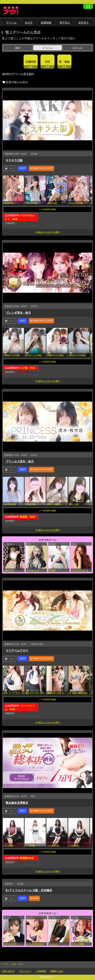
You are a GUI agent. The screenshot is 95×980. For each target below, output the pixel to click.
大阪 (14, 964)
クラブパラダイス (80, 570)
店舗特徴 (31, 62)
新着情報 (46, 23)
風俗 (18, 48)
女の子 (29, 23)
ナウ (6, 964)
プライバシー (25, 971)
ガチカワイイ (33, 570)
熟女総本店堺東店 (17, 803)
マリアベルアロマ (17, 651)
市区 (47, 62)
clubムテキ (9, 570)
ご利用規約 (41, 971)
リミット (53, 944)
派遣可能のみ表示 (15, 82)
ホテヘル (77, 48)
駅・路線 (64, 62)
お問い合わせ (8, 971)
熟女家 (52, 570)
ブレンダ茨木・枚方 (18, 313)
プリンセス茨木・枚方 (20, 461)
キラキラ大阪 (14, 160)
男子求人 (65, 23)
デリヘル (11, 23)
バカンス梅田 (78, 944)
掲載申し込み (57, 971)
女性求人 (84, 23)
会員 (88, 6)
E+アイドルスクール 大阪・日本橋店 (29, 890)
